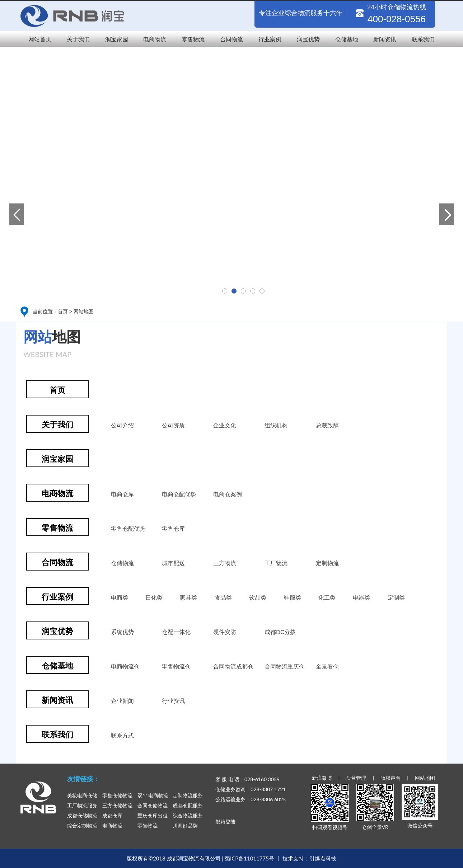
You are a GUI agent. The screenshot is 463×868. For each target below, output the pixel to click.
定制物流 (327, 563)
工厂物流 (276, 563)
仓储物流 (122, 563)
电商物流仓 (125, 666)
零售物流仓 (176, 666)
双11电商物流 (153, 795)
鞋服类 (293, 597)
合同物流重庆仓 (285, 666)
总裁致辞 (327, 425)
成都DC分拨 (280, 632)
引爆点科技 (323, 858)
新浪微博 (322, 778)
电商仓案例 (228, 494)
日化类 (154, 597)
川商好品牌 (185, 825)
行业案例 (270, 39)
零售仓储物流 (117, 795)
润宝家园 (117, 39)
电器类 (361, 597)
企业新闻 (122, 701)
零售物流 (193, 39)
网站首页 (40, 39)
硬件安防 (225, 632)
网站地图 (84, 311)
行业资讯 (173, 701)
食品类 (223, 597)
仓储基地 (347, 39)
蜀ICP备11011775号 (249, 858)
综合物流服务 (188, 815)
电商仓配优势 (179, 494)
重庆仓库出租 (153, 815)
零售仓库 (173, 528)
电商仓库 (122, 494)
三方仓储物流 (117, 805)
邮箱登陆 (225, 822)
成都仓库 (112, 815)
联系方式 (122, 735)
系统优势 (122, 632)
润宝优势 (308, 39)
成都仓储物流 (82, 815)
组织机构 (276, 425)
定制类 (396, 597)
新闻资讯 (385, 39)
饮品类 (258, 597)
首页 (63, 311)
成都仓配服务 (188, 805)
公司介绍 (122, 425)
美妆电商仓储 (82, 795)
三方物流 (225, 563)
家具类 (188, 597)
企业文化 (225, 425)
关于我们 (78, 39)
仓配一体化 (176, 632)
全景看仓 (327, 666)
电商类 (120, 597)
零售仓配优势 (128, 528)
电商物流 (155, 39)
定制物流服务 (188, 795)
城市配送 (173, 563)
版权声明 (390, 778)
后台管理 (356, 778)
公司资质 (173, 425)
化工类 (327, 597)
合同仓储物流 (153, 805)
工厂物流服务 (82, 805)
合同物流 (231, 39)
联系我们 (423, 39)
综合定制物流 (82, 825)
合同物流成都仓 (233, 666)
